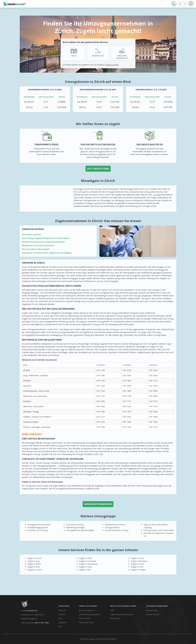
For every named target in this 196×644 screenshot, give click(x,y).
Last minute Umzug (75, 525)
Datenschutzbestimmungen (122, 614)
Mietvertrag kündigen (75, 527)
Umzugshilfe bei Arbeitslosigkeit (80, 530)
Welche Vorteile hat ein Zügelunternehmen (43, 242)
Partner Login (152, 610)
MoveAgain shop (86, 622)
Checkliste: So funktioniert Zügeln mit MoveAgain (47, 253)
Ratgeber (62, 622)
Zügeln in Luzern (35, 570)
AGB (112, 610)
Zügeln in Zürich (34, 558)
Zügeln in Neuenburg (88, 564)
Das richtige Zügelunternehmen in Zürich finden (46, 238)
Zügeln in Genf (85, 558)
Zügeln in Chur (137, 567)
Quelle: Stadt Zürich (32, 434)
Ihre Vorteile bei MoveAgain (36, 249)
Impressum (115, 618)
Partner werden (153, 614)
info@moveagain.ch (29, 619)
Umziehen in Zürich (31, 234)
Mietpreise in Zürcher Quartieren (38, 245)
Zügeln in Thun (85, 567)
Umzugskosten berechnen (39, 525)
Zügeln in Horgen (138, 570)
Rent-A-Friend (85, 618)
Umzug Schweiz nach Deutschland (159, 530)
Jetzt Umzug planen (98, 169)
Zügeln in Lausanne (88, 561)
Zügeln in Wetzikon (139, 561)
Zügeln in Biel (85, 570)
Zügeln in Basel (34, 564)
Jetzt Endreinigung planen (90, 614)
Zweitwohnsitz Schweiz (115, 525)
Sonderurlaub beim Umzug (117, 530)
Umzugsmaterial (112, 527)
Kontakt (62, 614)
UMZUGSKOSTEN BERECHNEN (98, 504)
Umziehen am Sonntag (37, 530)
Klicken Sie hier (112, 65)
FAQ (60, 618)
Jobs (60, 626)
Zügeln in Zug (33, 561)
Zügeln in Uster (137, 558)
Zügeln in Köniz (137, 564)
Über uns (62, 610)
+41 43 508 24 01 (31, 611)
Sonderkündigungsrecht (38, 527)
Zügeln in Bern (34, 567)
